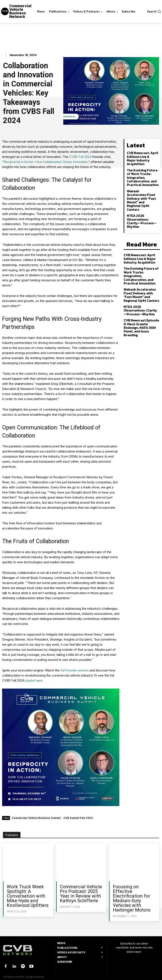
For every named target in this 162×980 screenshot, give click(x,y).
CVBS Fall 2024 (80, 157)
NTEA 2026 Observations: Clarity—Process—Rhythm (143, 206)
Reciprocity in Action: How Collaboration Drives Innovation (46, 162)
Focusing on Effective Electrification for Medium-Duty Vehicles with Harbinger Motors (132, 898)
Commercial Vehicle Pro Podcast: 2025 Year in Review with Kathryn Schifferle (81, 894)
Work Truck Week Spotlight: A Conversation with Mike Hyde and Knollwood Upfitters (28, 896)
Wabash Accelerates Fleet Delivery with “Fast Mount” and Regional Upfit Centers (142, 190)
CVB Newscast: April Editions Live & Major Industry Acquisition (142, 155)
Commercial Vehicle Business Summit (36, 818)
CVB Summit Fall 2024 (78, 818)
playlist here (34, 680)
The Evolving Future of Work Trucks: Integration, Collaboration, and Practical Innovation (142, 171)
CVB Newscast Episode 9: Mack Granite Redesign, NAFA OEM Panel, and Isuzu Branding (142, 302)
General (70, 117)
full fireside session (75, 670)
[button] (154, 11)
